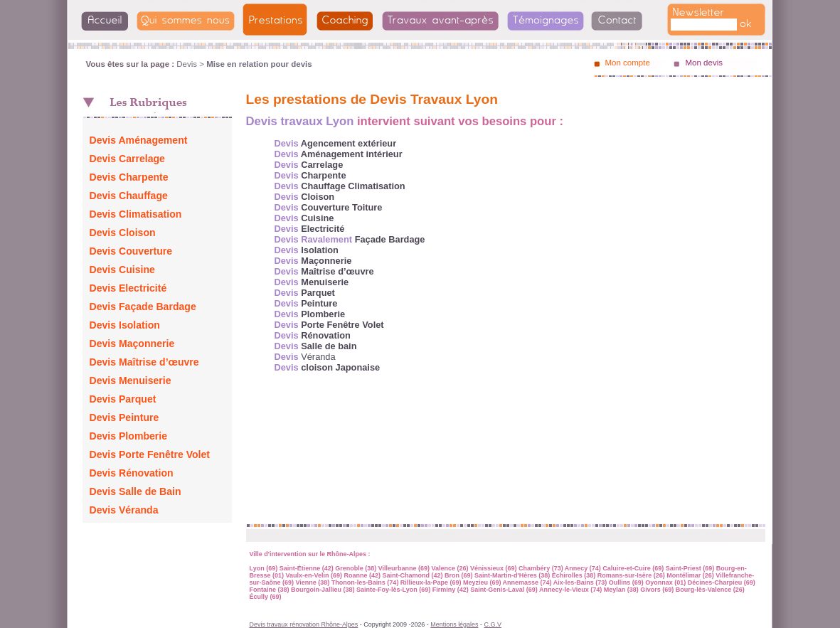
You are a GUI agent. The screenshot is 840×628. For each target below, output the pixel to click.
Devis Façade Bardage (143, 307)
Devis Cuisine (122, 270)
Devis (187, 64)
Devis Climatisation (136, 214)
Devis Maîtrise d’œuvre (144, 362)
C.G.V (492, 624)
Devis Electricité (128, 288)
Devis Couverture (131, 251)
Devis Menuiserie (131, 380)
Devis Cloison (123, 233)
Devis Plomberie (129, 436)
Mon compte (628, 63)
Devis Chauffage (129, 196)
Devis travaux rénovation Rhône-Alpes (304, 624)
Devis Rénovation (132, 473)
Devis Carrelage (127, 159)
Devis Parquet (123, 399)
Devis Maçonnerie (132, 344)
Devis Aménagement (139, 140)
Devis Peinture (124, 417)
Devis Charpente (129, 177)
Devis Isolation (125, 325)
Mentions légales (454, 624)
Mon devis (704, 63)
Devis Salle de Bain (135, 491)
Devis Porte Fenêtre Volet (150, 454)
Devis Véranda (124, 510)
